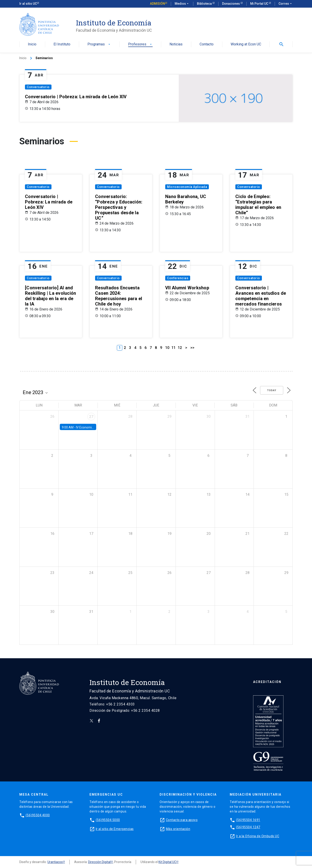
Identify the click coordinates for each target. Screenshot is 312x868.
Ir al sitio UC (28, 4)
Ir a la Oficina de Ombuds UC (258, 836)
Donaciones (231, 4)
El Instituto (62, 44)
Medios (182, 4)
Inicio (32, 44)
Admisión (157, 4)
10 (167, 348)
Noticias (176, 44)
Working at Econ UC (246, 44)
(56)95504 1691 (248, 820)
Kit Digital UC (167, 862)
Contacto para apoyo (182, 820)
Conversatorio (38, 87)
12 (180, 348)
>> (192, 348)
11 (174, 348)
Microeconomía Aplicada (187, 187)
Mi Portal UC (260, 4)
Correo (286, 4)
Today (272, 390)
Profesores (140, 44)
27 (91, 417)
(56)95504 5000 (108, 820)
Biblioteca (205, 4)
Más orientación (178, 829)
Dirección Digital (99, 862)
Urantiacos (55, 862)
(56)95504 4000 (38, 815)
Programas (99, 44)
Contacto (207, 44)
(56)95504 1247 (248, 827)
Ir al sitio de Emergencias (115, 829)
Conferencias (178, 278)
